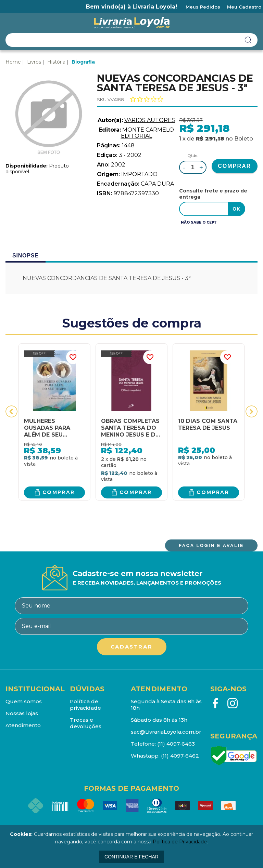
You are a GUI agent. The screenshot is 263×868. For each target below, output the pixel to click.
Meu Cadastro (244, 7)
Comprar (59, 492)
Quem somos (24, 701)
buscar (248, 40)
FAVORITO (73, 357)
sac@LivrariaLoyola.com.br (166, 732)
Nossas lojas (22, 713)
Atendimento (23, 725)
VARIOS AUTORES (150, 120)
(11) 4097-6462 (180, 756)
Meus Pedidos (203, 7)
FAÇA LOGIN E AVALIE (211, 545)
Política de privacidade (85, 705)
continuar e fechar (131, 857)
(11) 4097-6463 (176, 744)
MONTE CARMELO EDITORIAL (148, 133)
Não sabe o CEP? (199, 222)
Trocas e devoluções (86, 723)
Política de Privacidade (180, 842)
